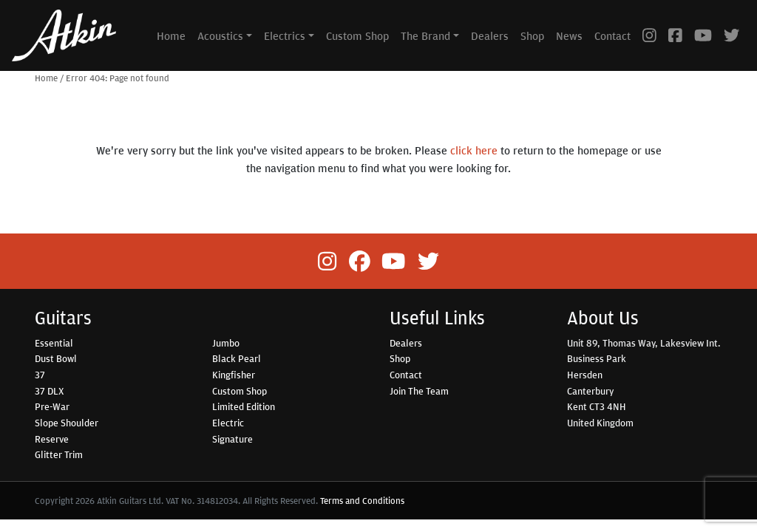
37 (40, 375)
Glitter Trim (59, 454)
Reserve (52, 439)
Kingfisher (234, 375)
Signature (232, 439)
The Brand (425, 35)
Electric (228, 423)
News (569, 35)
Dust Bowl (56, 358)
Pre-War (52, 406)
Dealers (490, 35)
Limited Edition (244, 406)
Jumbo (226, 343)
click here (474, 150)
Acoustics (220, 35)
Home (171, 35)
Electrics (285, 35)
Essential (54, 343)
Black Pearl (237, 358)
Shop (532, 35)
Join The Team (419, 391)
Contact (612, 35)
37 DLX (49, 391)
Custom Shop (357, 35)
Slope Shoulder (67, 423)
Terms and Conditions (362, 501)
